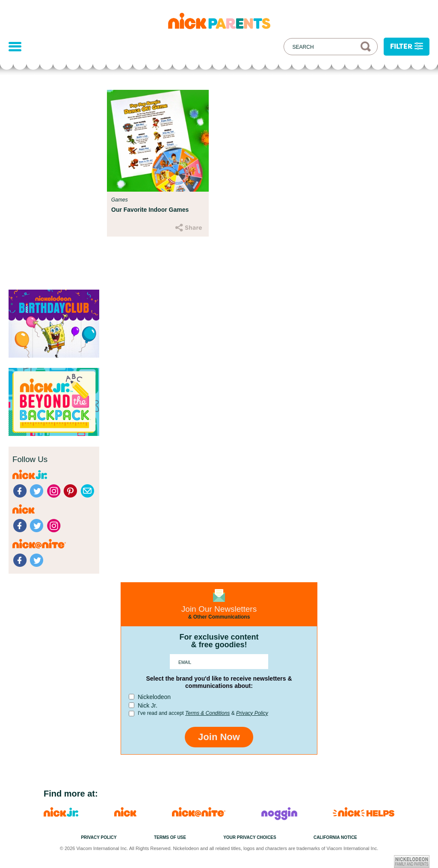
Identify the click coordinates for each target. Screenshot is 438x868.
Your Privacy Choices (250, 837)
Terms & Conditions (207, 713)
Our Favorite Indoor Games (150, 210)
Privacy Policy (252, 713)
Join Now (219, 737)
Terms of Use (170, 837)
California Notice (335, 837)
